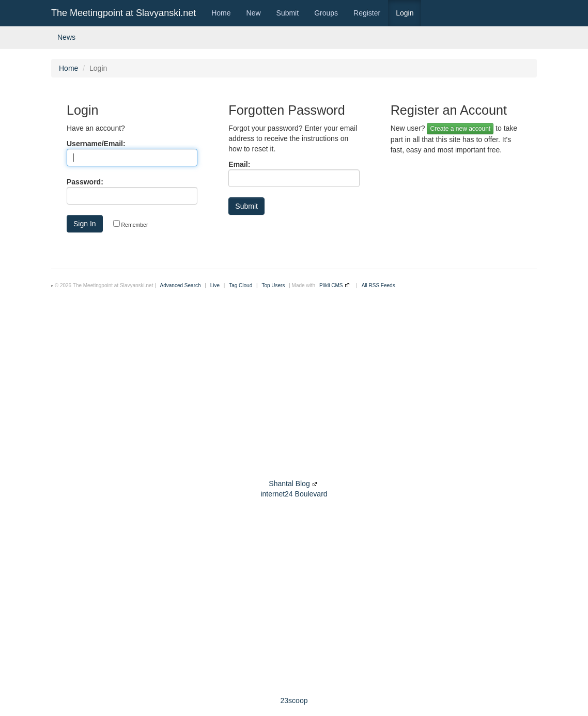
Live (215, 285)
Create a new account (460, 129)
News (66, 37)
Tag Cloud (241, 285)
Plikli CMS (331, 285)
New (254, 13)
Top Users (273, 285)
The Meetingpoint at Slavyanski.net (123, 13)
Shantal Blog (289, 484)
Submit (288, 13)
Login (405, 13)
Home (221, 13)
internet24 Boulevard (294, 494)
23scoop (294, 701)
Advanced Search (181, 285)
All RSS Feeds (378, 285)
